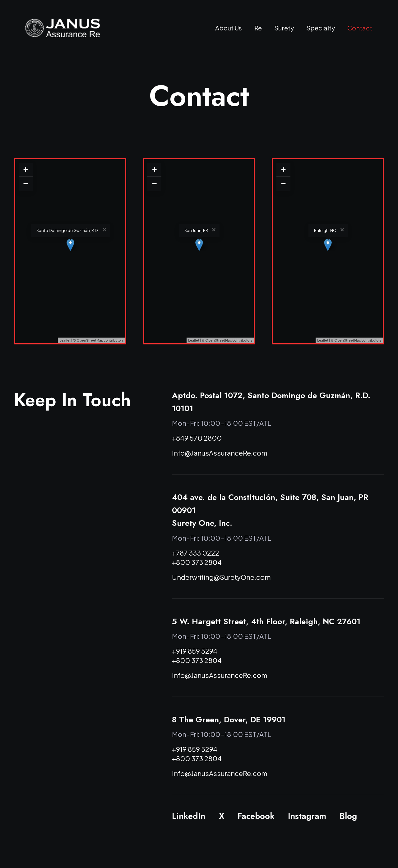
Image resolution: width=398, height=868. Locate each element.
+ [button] (25, 170)
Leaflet (65, 340)
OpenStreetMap (90, 340)
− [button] (25, 184)
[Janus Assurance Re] (62, 28)
